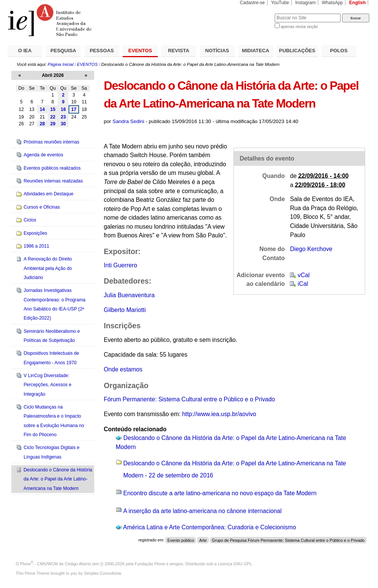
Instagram (305, 3)
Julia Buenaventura (129, 295)
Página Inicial (61, 64)
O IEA (25, 51)
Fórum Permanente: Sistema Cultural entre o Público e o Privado (189, 399)
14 (42, 109)
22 (53, 117)
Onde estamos (123, 369)
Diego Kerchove (311, 249)
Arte (203, 540)
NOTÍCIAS (217, 51)
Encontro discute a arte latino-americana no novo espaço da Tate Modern (220, 493)
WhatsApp (332, 3)
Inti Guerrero (120, 265)
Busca (256, 13)
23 (63, 117)
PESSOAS (102, 51)
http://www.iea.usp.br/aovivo (219, 414)
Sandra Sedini (128, 121)
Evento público (181, 540)
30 (63, 124)
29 (53, 124)
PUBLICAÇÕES (297, 51)
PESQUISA (63, 51)
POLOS (339, 51)
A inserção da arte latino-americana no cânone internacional (203, 511)
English (358, 3)
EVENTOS (140, 51)
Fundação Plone (150, 564)
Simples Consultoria (103, 573)
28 (42, 124)
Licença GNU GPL (235, 564)
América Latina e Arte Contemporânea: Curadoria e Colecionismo (209, 527)
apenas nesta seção (299, 27)
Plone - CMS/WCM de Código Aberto (56, 564)
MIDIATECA (255, 51)
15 (53, 109)
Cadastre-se (252, 3)
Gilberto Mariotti (125, 310)
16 (63, 109)
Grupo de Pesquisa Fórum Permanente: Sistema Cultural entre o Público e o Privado (288, 540)
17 (74, 109)
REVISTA (179, 51)
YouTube (280, 3)
